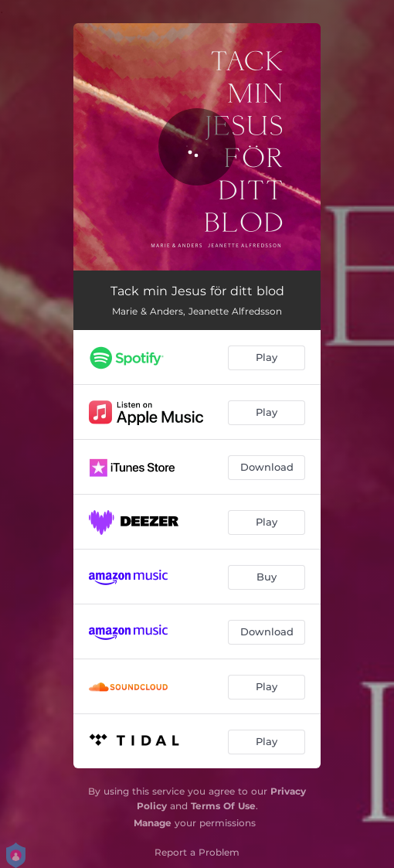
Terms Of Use (223, 806)
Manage (153, 823)
